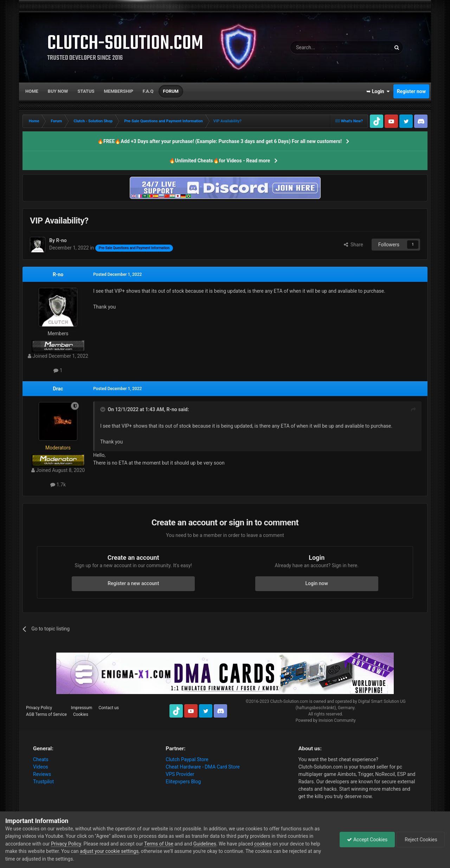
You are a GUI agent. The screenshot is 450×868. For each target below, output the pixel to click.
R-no (58, 274)
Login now (317, 583)
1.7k (58, 485)
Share (353, 245)
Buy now (58, 91)
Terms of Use (159, 844)
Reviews (42, 774)
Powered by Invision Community (326, 720)
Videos (41, 767)
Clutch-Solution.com (289, 701)
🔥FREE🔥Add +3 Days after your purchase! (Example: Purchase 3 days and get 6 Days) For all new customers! (220, 141)
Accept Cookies (367, 840)
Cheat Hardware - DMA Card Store (203, 767)
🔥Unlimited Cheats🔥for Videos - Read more (220, 161)
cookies (263, 844)
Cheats (41, 759)
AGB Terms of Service (46, 714)
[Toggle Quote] (103, 409)
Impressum (82, 708)
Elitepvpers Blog (183, 782)
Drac (58, 389)
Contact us (109, 708)
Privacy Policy (39, 708)
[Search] (324, 47)
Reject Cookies (420, 840)
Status (86, 91)
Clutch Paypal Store (187, 759)
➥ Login (378, 91)
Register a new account (133, 583)
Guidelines (205, 844)
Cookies (81, 714)
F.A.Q (148, 91)
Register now (411, 91)
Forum (171, 91)
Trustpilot (43, 782)
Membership (118, 91)
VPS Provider (180, 774)
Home (32, 91)
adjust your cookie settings (109, 851)
